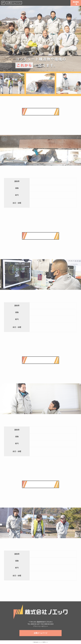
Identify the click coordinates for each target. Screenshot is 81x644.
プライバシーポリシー (40, 626)
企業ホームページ (14, 3)
